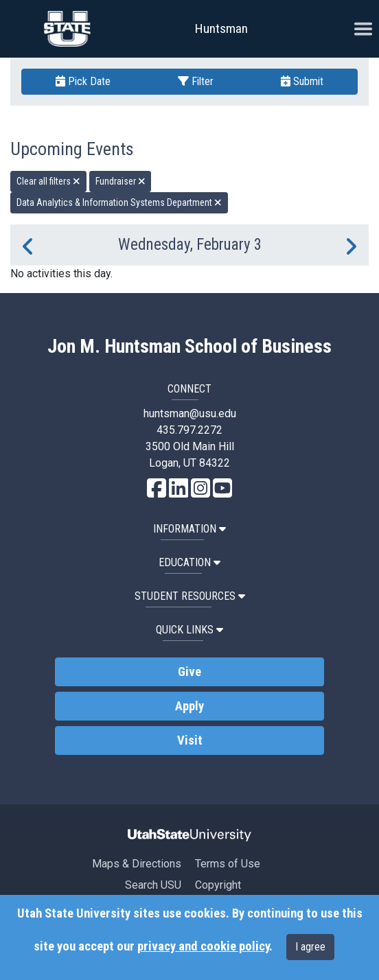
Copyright (218, 885)
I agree (310, 947)
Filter (196, 81)
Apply (189, 706)
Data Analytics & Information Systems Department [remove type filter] (119, 202)
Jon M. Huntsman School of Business (189, 347)
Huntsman (221, 28)
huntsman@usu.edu (190, 413)
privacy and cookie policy (203, 946)
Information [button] (189, 529)
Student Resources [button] (190, 596)
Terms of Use (228, 864)
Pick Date (83, 81)
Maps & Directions (137, 864)
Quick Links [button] (189, 630)
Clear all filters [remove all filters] (48, 181)
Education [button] (189, 562)
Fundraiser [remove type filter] (120, 181)
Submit (302, 81)
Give (189, 672)
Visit (190, 740)
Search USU (153, 885)
